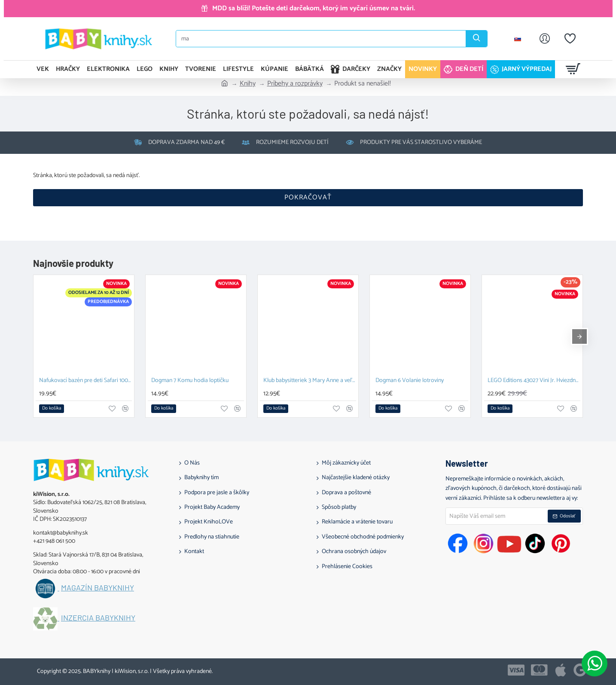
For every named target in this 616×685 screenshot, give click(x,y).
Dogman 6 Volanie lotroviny (410, 381)
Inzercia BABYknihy (98, 618)
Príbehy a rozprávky (295, 84)
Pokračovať (308, 197)
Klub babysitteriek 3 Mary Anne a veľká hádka (310, 381)
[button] (52, 409)
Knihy (248, 84)
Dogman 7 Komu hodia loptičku (190, 381)
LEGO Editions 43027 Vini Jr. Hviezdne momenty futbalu (534, 381)
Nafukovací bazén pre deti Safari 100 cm (85, 381)
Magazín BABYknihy (98, 588)
